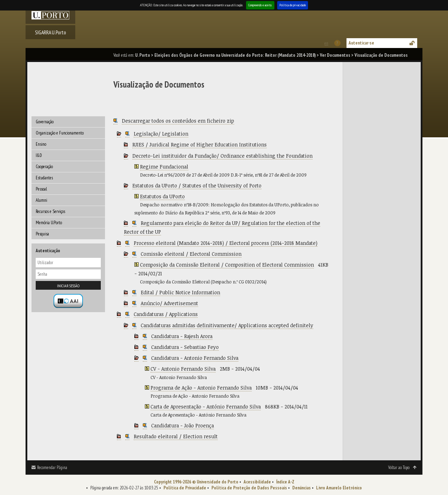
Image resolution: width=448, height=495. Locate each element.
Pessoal (41, 189)
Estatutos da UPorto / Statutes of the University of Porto (197, 185)
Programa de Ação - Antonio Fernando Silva (201, 388)
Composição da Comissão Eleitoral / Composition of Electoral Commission (227, 265)
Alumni (41, 200)
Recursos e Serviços (50, 211)
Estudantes (44, 178)
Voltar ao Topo (399, 467)
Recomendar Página (52, 467)
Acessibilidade (257, 482)
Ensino (41, 144)
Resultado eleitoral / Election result (176, 436)
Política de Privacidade (185, 488)
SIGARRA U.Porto (51, 32)
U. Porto (143, 55)
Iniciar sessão (68, 286)
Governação (45, 122)
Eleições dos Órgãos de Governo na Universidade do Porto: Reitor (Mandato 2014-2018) (235, 55)
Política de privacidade (293, 5)
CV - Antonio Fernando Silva (183, 369)
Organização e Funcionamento (60, 133)
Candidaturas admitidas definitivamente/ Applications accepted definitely (227, 325)
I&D (39, 155)
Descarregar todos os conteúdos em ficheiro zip (178, 121)
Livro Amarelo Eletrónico (339, 488)
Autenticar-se (361, 43)
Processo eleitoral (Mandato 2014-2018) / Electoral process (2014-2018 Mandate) (226, 243)
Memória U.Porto (49, 223)
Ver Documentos (335, 55)
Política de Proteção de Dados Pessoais (249, 488)
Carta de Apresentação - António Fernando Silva (206, 407)
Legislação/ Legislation (161, 134)
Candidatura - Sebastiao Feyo (185, 347)
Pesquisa (42, 234)
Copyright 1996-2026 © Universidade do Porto (196, 482)
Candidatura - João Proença (183, 425)
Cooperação (44, 167)
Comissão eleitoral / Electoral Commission (191, 254)
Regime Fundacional (164, 167)
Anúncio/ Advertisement (169, 303)
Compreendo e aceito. (260, 5)
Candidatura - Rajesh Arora (182, 336)
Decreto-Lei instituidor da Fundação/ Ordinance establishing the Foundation (222, 156)
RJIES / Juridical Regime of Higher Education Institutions (199, 145)
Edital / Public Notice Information (180, 292)
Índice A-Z (285, 482)
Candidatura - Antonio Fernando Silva (195, 358)
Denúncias (302, 488)
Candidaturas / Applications (166, 314)
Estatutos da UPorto (162, 196)
